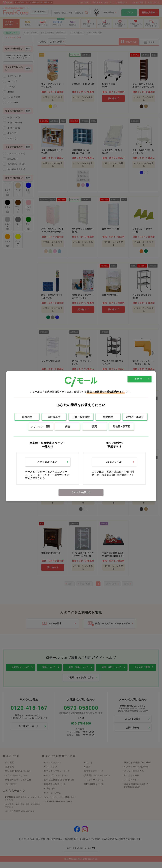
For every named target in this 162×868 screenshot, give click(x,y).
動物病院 (108, 417)
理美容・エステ (135, 417)
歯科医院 (27, 417)
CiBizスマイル (114, 462)
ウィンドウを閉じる (81, 492)
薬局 (95, 427)
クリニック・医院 (40, 427)
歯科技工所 (54, 417)
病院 (68, 427)
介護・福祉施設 (81, 417)
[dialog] (81, 436)
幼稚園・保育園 (121, 427)
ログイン (139, 379)
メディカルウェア (47, 462)
